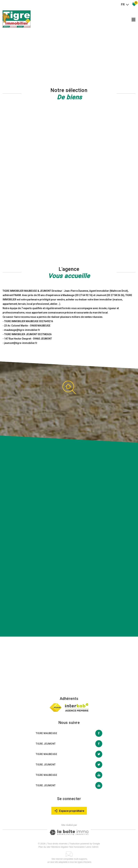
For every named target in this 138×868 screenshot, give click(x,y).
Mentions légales (60, 847)
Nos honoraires (77, 847)
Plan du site (44, 847)
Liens (88, 847)
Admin (95, 847)
